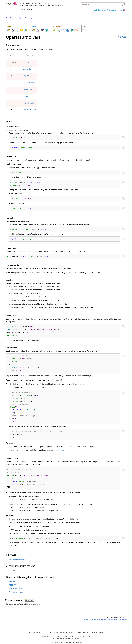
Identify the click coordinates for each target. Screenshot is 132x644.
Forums (45, 632)
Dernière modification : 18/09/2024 (115, 622)
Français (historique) (114, 10)
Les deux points (29, 83)
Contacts (86, 632)
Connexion (102, 10)
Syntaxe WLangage (26, 18)
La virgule (27, 69)
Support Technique (66, 632)
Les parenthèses (30, 55)
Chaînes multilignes (64, 454)
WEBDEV (12, 590)
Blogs (56, 632)
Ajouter (29, 605)
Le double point (29, 96)
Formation (78, 632)
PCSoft (31, 632)
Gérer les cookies (97, 632)
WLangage (14, 18)
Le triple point (29, 103)
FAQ (51, 632)
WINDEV (12, 587)
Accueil (94, 10)
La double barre (29, 110)
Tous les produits (16, 597)
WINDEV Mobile (78, 642)
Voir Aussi (122, 37)
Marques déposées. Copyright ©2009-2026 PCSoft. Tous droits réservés (66, 637)
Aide (8, 18)
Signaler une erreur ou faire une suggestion (98, 624)
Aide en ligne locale (121, 624)
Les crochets (28, 62)
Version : (23, 10)
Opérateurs (38, 18)
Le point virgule (29, 89)
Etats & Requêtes (16, 594)
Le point (26, 76)
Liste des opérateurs (17, 564)
